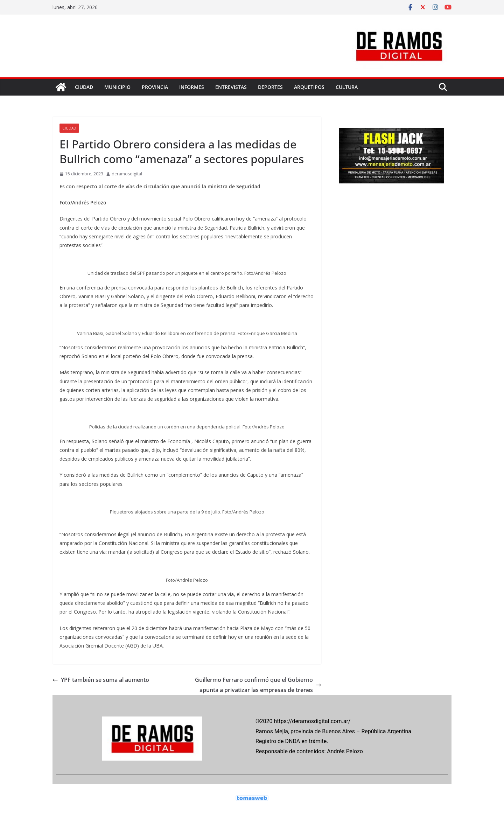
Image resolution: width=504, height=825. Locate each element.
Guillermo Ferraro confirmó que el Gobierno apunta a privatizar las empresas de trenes (258, 685)
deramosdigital (127, 174)
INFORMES (192, 87)
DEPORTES (270, 87)
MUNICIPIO (117, 87)
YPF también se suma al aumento (101, 680)
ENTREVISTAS (231, 87)
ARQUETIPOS (309, 87)
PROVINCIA (155, 87)
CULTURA (347, 87)
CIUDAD (84, 87)
